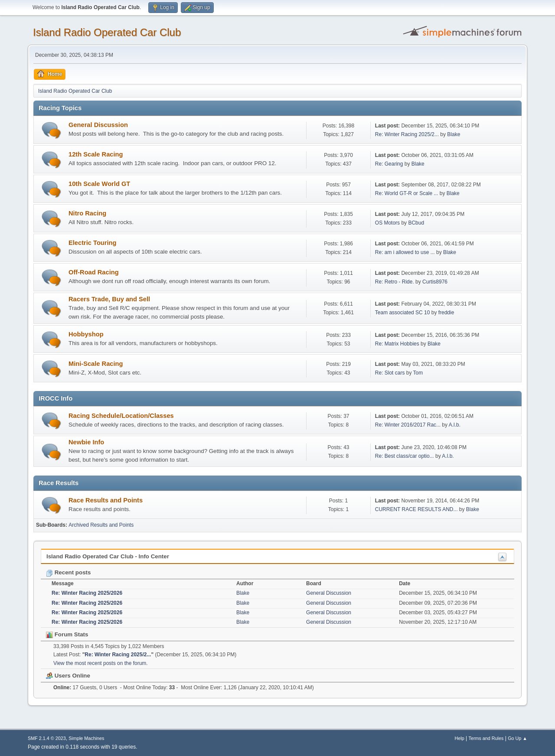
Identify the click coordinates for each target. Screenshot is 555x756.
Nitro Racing (87, 213)
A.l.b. (455, 425)
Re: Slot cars (390, 373)
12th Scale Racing (96, 154)
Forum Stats (67, 634)
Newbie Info (86, 442)
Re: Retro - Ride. (395, 282)
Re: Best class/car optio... (405, 456)
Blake (454, 134)
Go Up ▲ (517, 738)
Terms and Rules (486, 738)
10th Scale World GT (99, 184)
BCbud (416, 223)
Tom (418, 373)
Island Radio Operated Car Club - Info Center (108, 556)
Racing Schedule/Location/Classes (121, 416)
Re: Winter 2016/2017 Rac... (408, 425)
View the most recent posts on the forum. (101, 663)
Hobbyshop (86, 334)
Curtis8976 (435, 282)
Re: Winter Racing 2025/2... (407, 134)
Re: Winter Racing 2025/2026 (87, 593)
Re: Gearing (389, 164)
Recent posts (68, 572)
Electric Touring (92, 243)
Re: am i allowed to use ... (405, 252)
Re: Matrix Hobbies (397, 344)
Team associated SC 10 (403, 313)
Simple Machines (86, 738)
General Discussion (98, 125)
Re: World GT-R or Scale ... (407, 193)
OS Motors (387, 223)
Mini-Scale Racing (96, 364)
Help (460, 738)
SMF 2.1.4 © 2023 (47, 738)
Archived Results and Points (101, 525)
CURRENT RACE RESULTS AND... (416, 509)
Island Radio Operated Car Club (107, 32)
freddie (446, 313)
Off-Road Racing (94, 272)
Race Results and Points (106, 500)
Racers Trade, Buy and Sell (109, 299)
